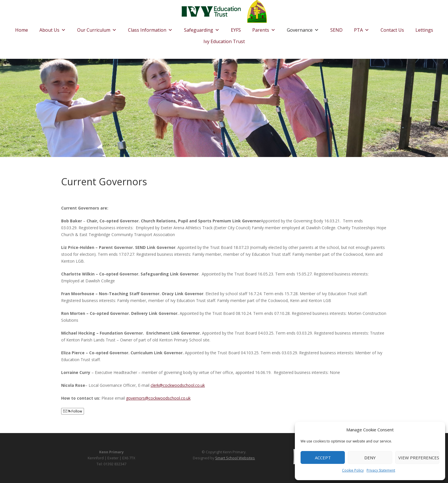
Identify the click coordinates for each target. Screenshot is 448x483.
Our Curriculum (97, 29)
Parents (264, 29)
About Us (53, 29)
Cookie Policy (353, 470)
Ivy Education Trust (224, 41)
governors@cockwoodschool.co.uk (158, 398)
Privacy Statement (381, 470)
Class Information (150, 29)
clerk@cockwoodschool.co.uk (178, 385)
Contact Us (392, 30)
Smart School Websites (235, 458)
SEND (336, 30)
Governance (303, 29)
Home (22, 30)
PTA (362, 29)
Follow (73, 411)
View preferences (419, 458)
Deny (370, 458)
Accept (323, 458)
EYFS (236, 30)
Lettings (424, 30)
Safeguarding (202, 29)
